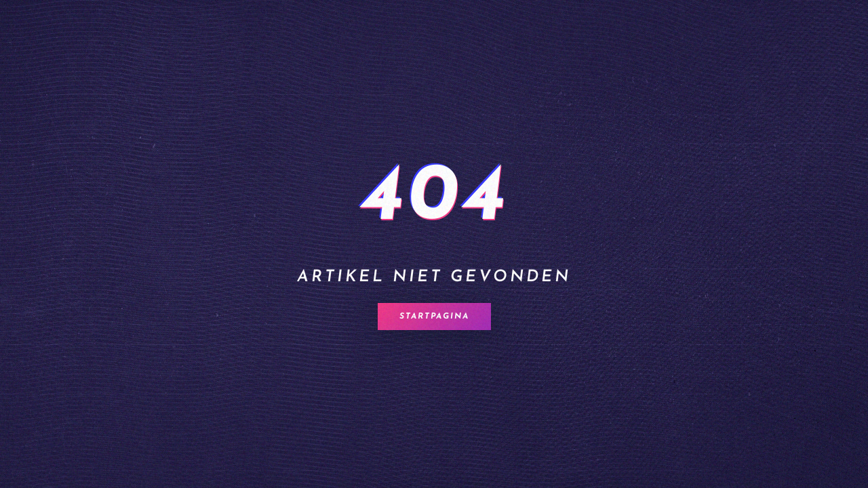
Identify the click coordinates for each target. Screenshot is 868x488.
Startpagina (434, 317)
